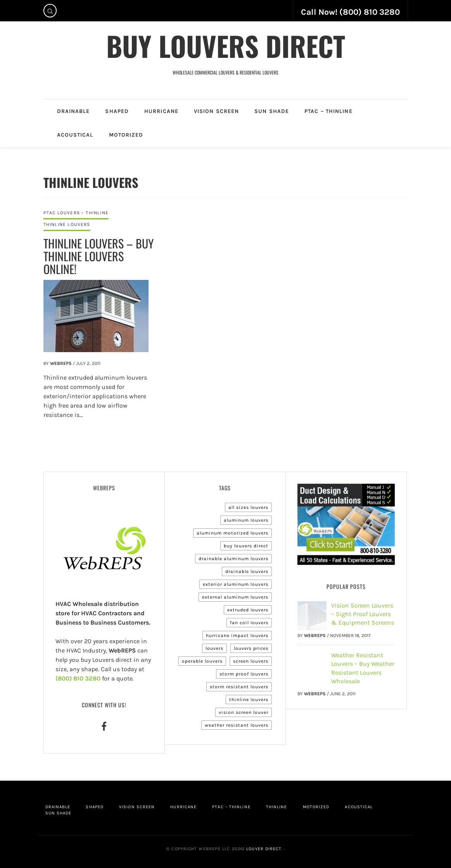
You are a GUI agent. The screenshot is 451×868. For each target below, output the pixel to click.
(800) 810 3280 (78, 678)
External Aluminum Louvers (235, 597)
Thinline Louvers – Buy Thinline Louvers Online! (98, 256)
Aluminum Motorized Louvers (232, 533)
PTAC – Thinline (328, 111)
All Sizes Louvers (248, 507)
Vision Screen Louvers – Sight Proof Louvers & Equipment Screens (363, 614)
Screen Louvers (251, 661)
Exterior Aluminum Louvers (236, 584)
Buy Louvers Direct (226, 45)
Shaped (117, 111)
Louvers (214, 648)
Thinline (277, 807)
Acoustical (75, 135)
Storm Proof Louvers (244, 674)
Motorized (126, 135)
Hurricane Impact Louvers (237, 635)
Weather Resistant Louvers (237, 725)
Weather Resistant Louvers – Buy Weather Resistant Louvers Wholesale (363, 668)
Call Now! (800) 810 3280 (350, 12)
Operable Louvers (202, 661)
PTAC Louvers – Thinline (76, 213)
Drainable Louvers (247, 571)
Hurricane (161, 111)
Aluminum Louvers (246, 520)
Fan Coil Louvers (249, 623)
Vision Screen (216, 111)
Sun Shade (272, 111)
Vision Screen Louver (244, 712)
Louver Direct (263, 849)
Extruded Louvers (248, 610)
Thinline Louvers (67, 224)
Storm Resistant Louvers (239, 687)
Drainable (73, 111)
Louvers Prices (251, 648)
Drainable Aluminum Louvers (233, 559)
